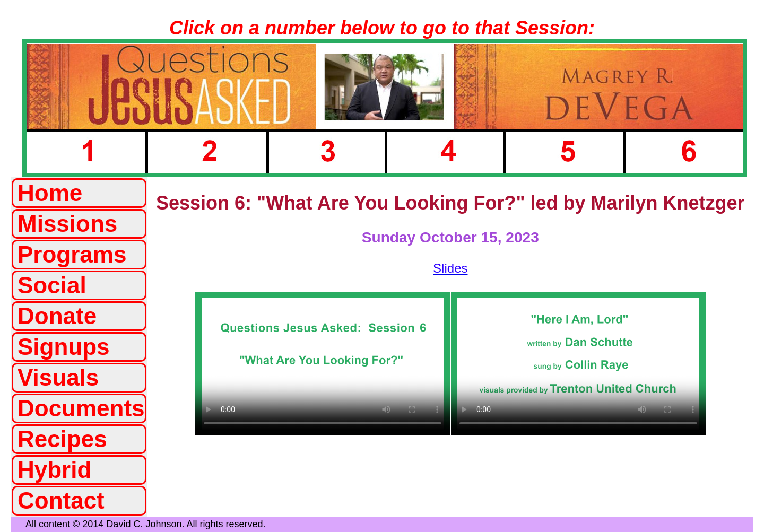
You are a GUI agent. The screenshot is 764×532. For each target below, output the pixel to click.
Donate (57, 316)
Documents (81, 408)
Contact (61, 500)
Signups (64, 347)
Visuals (58, 377)
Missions (67, 224)
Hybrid (54, 470)
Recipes (62, 439)
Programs (72, 254)
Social (52, 285)
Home (50, 193)
